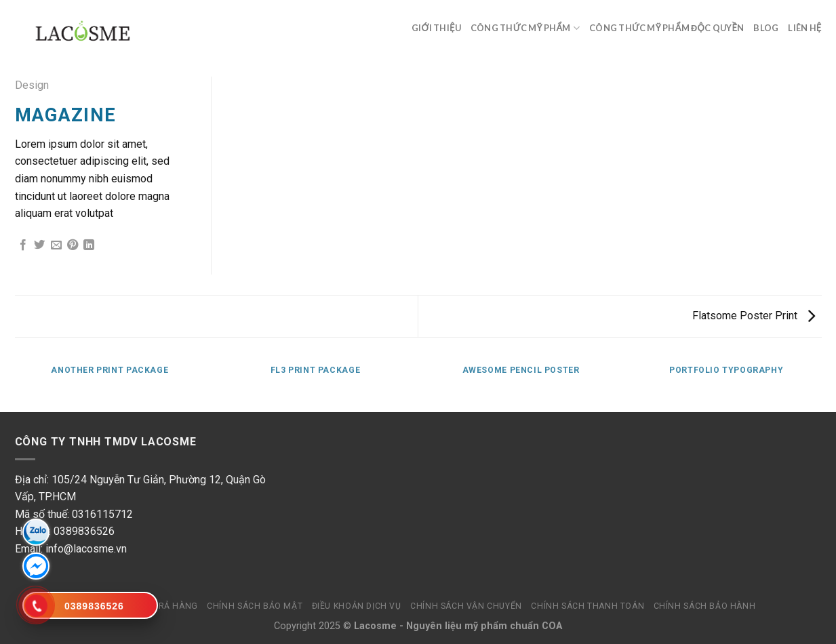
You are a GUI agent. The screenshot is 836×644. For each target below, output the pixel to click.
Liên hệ (804, 28)
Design (32, 85)
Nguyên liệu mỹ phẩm (457, 626)
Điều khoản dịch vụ (357, 606)
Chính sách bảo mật (255, 606)
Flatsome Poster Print (754, 316)
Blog (766, 28)
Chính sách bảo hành (705, 606)
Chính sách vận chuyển (466, 606)
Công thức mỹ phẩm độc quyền (666, 28)
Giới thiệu (436, 28)
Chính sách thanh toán (588, 606)
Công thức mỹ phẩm (525, 28)
